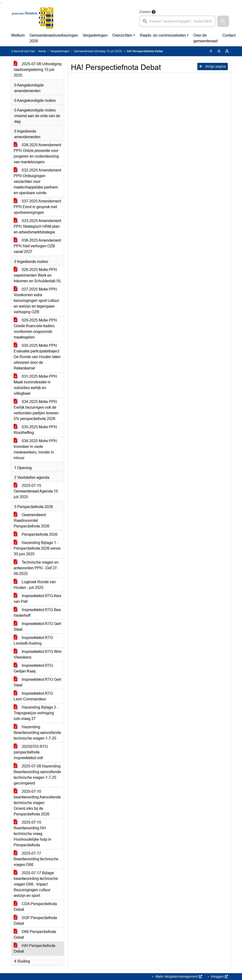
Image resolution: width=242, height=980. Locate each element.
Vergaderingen (95, 35)
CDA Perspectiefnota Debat (35, 907)
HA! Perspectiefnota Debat (35, 948)
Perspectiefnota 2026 (36, 534)
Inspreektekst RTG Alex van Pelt (37, 599)
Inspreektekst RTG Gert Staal (37, 627)
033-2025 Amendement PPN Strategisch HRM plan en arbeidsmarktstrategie (37, 226)
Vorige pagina (213, 66)
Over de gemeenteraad (205, 38)
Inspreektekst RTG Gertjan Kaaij (33, 668)
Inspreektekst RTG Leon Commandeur (33, 696)
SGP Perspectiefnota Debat (35, 921)
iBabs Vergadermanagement (178, 976)
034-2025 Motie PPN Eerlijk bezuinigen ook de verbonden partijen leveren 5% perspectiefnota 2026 (36, 410)
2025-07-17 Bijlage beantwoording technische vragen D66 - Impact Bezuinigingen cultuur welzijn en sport (36, 884)
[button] (223, 21)
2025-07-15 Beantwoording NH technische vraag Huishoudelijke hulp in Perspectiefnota (32, 834)
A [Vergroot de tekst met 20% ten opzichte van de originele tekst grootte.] (219, 51)
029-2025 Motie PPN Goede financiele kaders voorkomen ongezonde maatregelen (35, 329)
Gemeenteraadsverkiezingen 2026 (54, 38)
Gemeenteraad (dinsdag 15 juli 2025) (98, 51)
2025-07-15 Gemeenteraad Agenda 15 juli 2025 (36, 491)
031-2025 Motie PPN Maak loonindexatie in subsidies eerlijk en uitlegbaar (35, 385)
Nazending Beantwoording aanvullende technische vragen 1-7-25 (37, 733)
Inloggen (219, 976)
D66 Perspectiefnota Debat (35, 935)
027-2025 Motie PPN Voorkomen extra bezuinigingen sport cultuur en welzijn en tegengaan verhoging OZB (36, 301)
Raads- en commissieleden (163, 35)
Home (42, 51)
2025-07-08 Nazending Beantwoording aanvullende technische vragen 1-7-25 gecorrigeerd (37, 775)
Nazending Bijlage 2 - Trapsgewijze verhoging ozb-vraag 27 (36, 713)
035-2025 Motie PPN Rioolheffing (35, 430)
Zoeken (145, 12)
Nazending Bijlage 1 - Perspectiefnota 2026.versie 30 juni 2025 (37, 548)
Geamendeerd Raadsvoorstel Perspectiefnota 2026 (32, 520)
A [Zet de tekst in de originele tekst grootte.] (211, 51)
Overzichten (122, 35)
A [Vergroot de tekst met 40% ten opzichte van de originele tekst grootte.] (227, 51)
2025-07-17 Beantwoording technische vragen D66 (36, 859)
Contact (229, 35)
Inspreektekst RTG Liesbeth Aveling (33, 640)
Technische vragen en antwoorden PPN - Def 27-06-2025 (36, 568)
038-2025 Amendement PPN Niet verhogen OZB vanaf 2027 (37, 246)
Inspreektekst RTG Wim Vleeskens (38, 654)
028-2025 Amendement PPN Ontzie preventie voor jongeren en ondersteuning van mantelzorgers (37, 153)
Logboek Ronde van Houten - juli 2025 (35, 585)
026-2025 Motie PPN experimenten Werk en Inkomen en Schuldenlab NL (38, 275)
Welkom (18, 35)
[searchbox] (177, 21)
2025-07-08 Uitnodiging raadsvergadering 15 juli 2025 (38, 70)
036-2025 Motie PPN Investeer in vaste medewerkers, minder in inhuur (35, 449)
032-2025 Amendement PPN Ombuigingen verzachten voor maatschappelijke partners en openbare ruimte (37, 182)
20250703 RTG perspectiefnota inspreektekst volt (31, 752)
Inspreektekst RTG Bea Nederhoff (37, 613)
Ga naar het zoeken (1, 3)
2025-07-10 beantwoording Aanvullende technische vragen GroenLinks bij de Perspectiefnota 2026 (37, 803)
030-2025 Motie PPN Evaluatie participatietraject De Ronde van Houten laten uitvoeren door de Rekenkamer (37, 357)
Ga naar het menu (1, 3)
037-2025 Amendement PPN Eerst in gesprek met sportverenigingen (37, 207)
